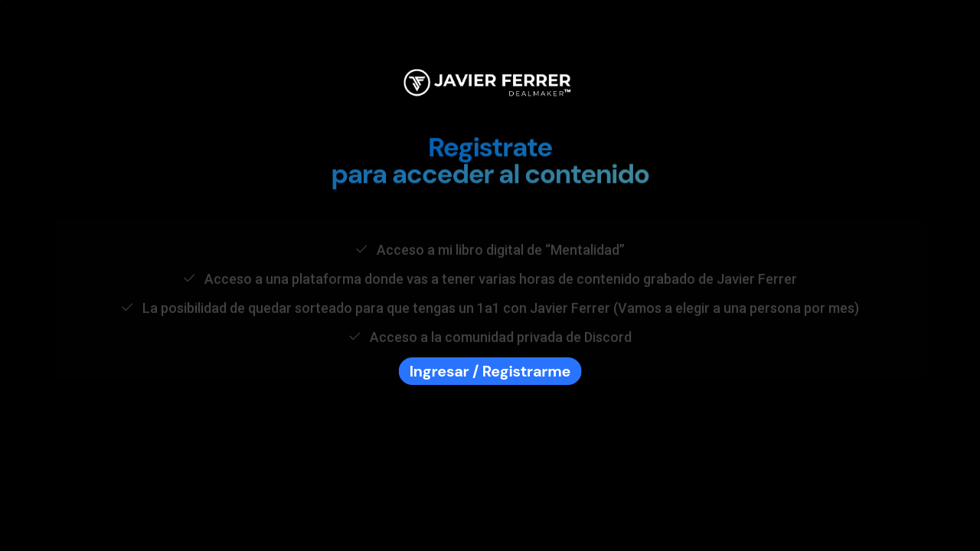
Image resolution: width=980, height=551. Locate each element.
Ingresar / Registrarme (490, 371)
